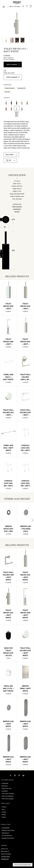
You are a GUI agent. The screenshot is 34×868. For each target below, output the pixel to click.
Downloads (5, 783)
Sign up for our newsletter (23, 865)
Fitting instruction (10, 88)
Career (4, 817)
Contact (4, 807)
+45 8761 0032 (5, 857)
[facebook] (11, 776)
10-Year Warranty (7, 836)
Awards (4, 812)
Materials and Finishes (8, 830)
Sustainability (6, 828)
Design (4, 815)
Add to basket (13, 64)
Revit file (7, 92)
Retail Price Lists (7, 788)
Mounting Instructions (8, 838)
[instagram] (15, 776)
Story (3, 809)
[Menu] (4, 7)
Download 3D (21, 88)
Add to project (13, 77)
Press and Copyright (8, 799)
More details (9, 155)
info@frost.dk (5, 859)
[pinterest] (19, 776)
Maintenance (6, 833)
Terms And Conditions (8, 794)
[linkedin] (23, 776)
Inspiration (5, 791)
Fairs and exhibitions (8, 796)
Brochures (5, 786)
